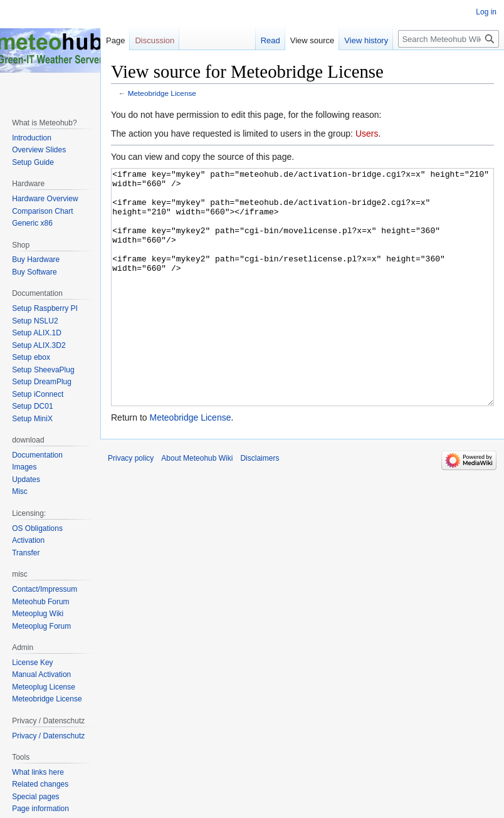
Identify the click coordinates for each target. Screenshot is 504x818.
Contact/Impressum (45, 589)
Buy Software (34, 272)
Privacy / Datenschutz (48, 736)
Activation (28, 540)
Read (270, 40)
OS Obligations (37, 528)
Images (24, 467)
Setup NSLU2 (35, 321)
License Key (32, 663)
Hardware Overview (45, 199)
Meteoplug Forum (41, 626)
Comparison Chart (42, 211)
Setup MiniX (32, 419)
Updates (26, 480)
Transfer (26, 553)
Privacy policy (131, 505)
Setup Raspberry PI (45, 308)
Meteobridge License (162, 93)
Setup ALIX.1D (37, 333)
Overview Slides (39, 150)
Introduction (32, 138)
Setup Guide (33, 162)
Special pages (35, 797)
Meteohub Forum (40, 602)
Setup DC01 (32, 406)
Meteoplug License (44, 687)
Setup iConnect (38, 394)
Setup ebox (31, 357)
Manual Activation (41, 674)
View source (312, 40)
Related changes (40, 784)
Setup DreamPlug (42, 382)
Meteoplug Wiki (38, 614)
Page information (40, 809)
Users (367, 134)
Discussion (155, 40)
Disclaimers (260, 505)
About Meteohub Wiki (197, 505)
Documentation (37, 455)
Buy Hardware (36, 260)
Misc (20, 491)
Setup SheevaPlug (43, 370)
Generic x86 (32, 223)
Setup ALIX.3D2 (39, 345)
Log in (486, 12)
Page (115, 40)
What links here (38, 772)
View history (366, 40)
